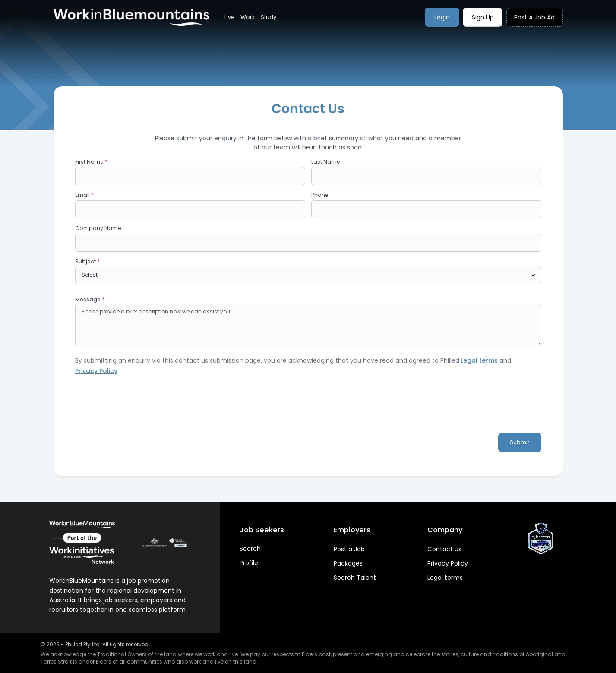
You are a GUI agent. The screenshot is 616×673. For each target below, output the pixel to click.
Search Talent (355, 578)
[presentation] (141, 408)
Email (84, 195)
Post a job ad (534, 17)
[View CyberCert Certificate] (541, 539)
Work (248, 17)
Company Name (98, 228)
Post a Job (349, 549)
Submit (520, 442)
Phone (320, 195)
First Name (91, 162)
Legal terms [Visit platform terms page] (479, 360)
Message (90, 299)
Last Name (326, 162)
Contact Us (444, 549)
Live (230, 17)
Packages (348, 563)
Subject (87, 261)
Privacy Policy (448, 563)
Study (269, 17)
